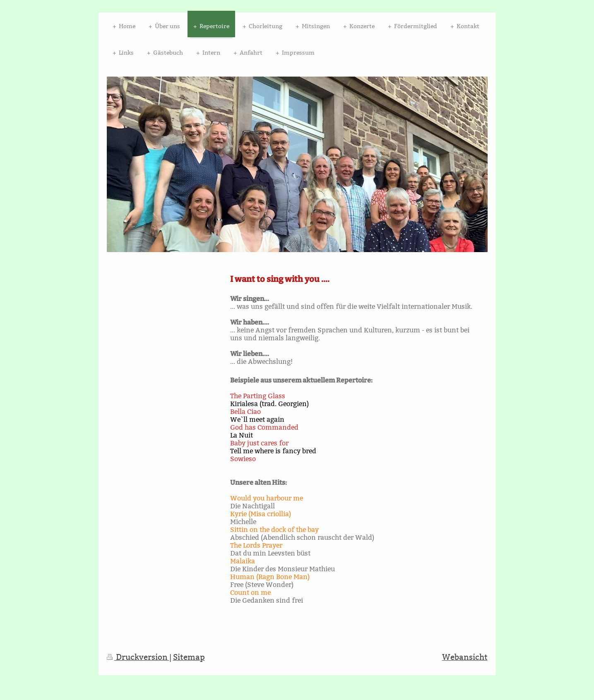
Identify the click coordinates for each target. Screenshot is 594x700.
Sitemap (189, 657)
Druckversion (138, 657)
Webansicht (465, 657)
